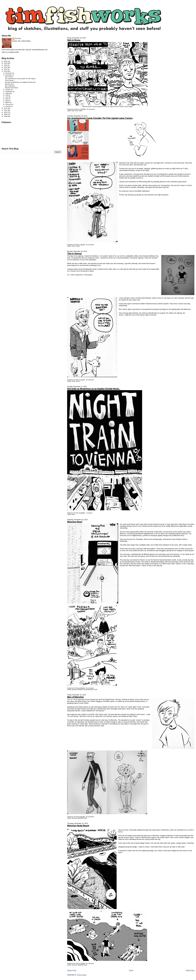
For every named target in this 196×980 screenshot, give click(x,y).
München (80, 690)
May (7, 99)
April (7, 101)
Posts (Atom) (82, 975)
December (9, 73)
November (9, 75)
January (8, 106)
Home (131, 970)
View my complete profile (10, 52)
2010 (6, 112)
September (9, 91)
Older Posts (190, 970)
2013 (6, 71)
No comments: (91, 109)
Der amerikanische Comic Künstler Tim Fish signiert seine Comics (100, 118)
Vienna (78, 246)
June (7, 97)
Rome (76, 111)
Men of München (75, 697)
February (8, 104)
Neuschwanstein (88, 690)
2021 (6, 63)
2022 (6, 61)
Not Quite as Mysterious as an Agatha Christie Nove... (21, 82)
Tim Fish (18, 39)
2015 (6, 67)
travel (80, 111)
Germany (74, 690)
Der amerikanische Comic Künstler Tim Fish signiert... (21, 79)
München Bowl (75, 522)
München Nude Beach (78, 826)
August (8, 93)
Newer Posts (72, 970)
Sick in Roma (74, 40)
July (7, 95)
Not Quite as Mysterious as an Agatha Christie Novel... (94, 389)
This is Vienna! (74, 254)
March (8, 102)
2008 (6, 116)
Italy (73, 111)
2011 (6, 110)
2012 (6, 108)
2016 (6, 65)
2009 (6, 114)
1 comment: (89, 513)
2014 (6, 69)
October (8, 90)
